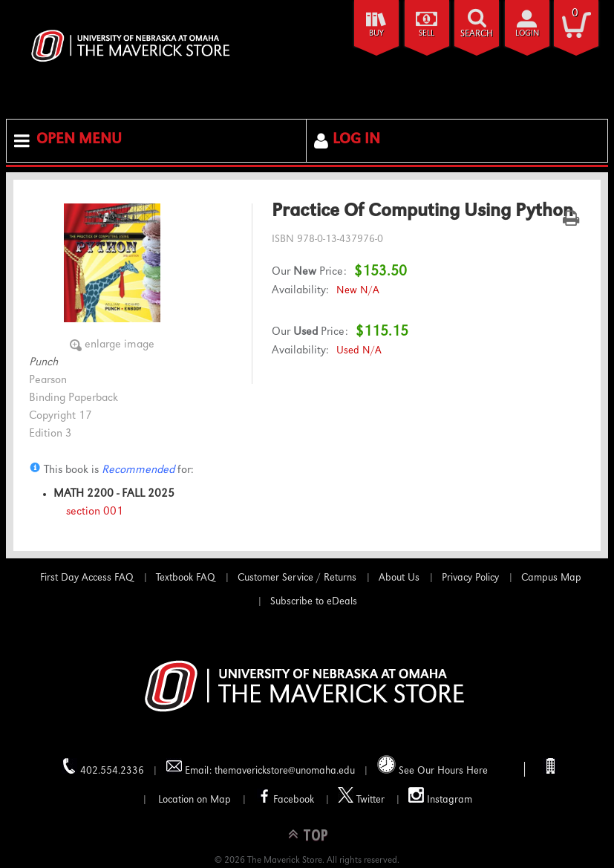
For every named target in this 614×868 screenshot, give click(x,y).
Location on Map (193, 800)
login (527, 34)
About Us (399, 578)
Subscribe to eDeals (314, 602)
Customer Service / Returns (297, 578)
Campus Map (551, 578)
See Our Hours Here (432, 766)
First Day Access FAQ (87, 578)
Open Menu (79, 140)
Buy (376, 34)
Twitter (361, 796)
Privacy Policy (470, 578)
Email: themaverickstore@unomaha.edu (261, 767)
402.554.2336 (103, 767)
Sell (427, 34)
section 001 (95, 512)
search (477, 35)
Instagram (440, 796)
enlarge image (120, 345)
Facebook (284, 796)
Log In (356, 140)
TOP (316, 834)
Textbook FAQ (186, 578)
